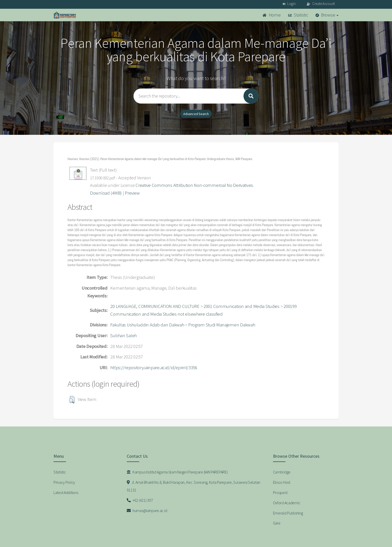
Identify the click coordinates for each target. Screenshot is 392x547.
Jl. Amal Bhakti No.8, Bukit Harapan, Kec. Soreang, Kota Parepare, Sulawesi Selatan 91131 (194, 486)
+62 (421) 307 (140, 500)
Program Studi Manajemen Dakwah (222, 325)
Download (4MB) (106, 193)
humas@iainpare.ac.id (147, 510)
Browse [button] (327, 15)
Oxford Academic (287, 503)
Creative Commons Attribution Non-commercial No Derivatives (194, 185)
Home (271, 15)
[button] (72, 400)
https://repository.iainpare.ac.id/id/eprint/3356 (154, 368)
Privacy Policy (64, 482)
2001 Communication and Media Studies (241, 306)
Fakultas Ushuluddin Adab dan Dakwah (147, 325)
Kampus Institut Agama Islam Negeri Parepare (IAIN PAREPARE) (177, 472)
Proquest (280, 492)
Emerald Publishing (288, 513)
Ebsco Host (282, 482)
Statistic (298, 15)
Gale (277, 523)
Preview (132, 193)
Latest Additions (66, 492)
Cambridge (282, 472)
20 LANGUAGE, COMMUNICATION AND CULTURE (155, 306)
